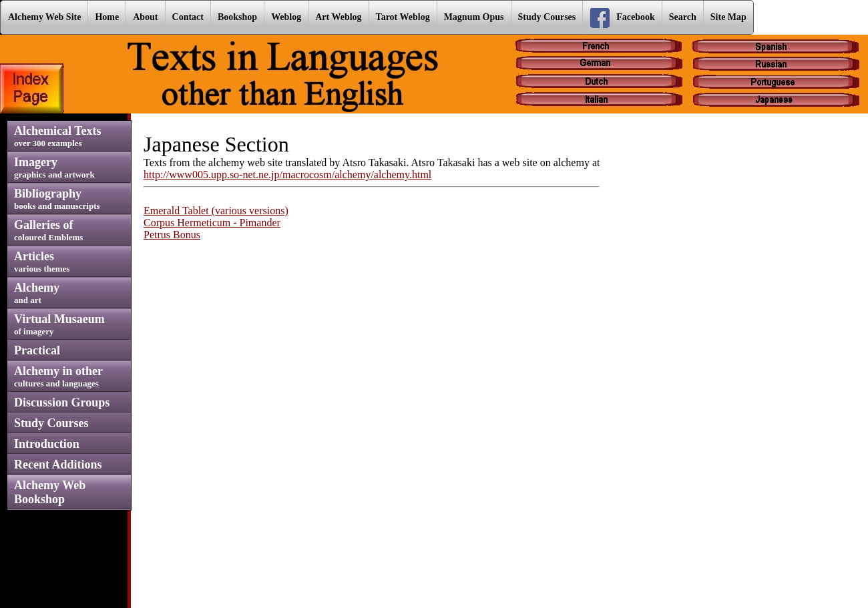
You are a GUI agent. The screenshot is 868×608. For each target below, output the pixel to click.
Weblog (286, 17)
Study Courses (547, 17)
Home (107, 17)
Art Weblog (338, 17)
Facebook (622, 18)
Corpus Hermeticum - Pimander (212, 223)
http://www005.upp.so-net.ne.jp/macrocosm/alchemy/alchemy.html (287, 175)
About (145, 17)
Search (683, 17)
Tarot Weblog (403, 17)
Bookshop (237, 17)
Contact (188, 17)
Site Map (728, 17)
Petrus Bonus (172, 235)
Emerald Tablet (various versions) (216, 211)
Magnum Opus (474, 17)
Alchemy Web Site (44, 17)
